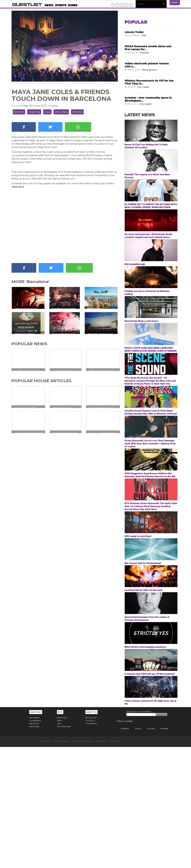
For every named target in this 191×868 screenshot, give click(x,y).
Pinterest (162, 850)
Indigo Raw (34, 112)
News (49, 5)
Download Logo (64, 847)
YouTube (149, 850)
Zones (73, 5)
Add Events (34, 845)
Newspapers (34, 839)
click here (18, 187)
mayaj (47, 112)
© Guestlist (46, 862)
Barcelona (19, 112)
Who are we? (91, 839)
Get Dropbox (115, 862)
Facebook (123, 850)
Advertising (62, 839)
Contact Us (90, 842)
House (16, 106)
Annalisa (53, 106)
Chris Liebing (61, 112)
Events (61, 5)
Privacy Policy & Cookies (82, 862)
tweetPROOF (101, 862)
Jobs (59, 845)
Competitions (35, 842)
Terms (60, 842)
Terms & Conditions (61, 862)
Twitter (136, 850)
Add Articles (34, 847)
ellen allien (77, 112)
